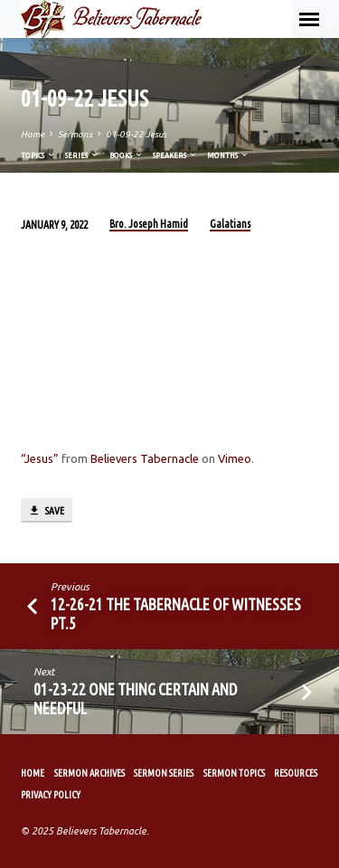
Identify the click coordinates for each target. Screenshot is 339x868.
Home (33, 134)
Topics (38, 155)
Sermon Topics (234, 773)
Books (127, 155)
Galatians (230, 224)
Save (46, 511)
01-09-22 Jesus (136, 134)
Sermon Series (164, 773)
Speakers (175, 155)
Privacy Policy (51, 795)
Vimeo (235, 458)
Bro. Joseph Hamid (149, 224)
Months (228, 155)
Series (82, 155)
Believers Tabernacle (145, 458)
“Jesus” (40, 458)
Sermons (75, 134)
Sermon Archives (89, 773)
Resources (296, 773)
